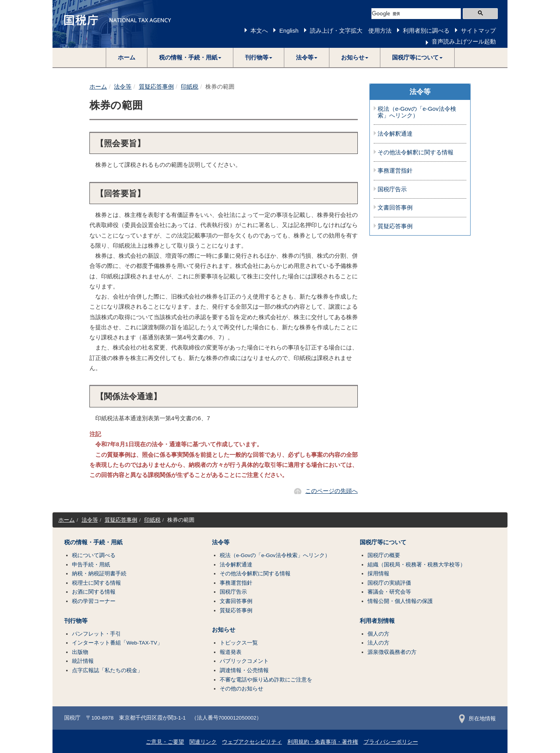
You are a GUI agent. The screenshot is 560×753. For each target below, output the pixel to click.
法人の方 (378, 643)
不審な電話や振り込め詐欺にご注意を (266, 680)
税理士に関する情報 (96, 583)
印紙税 (190, 86)
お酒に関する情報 (94, 592)
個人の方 (378, 634)
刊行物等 (76, 621)
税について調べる (94, 555)
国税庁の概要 (384, 555)
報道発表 (231, 652)
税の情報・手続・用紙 (93, 542)
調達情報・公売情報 (244, 670)
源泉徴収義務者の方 (392, 652)
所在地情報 (477, 719)
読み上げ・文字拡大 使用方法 (351, 31)
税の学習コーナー (94, 601)
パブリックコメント (244, 661)
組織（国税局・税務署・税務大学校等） (416, 565)
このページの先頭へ (332, 491)
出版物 (80, 652)
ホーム (127, 57)
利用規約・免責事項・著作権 (323, 742)
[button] (190, 58)
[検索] (416, 14)
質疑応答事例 (156, 86)
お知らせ (224, 630)
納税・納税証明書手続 (99, 574)
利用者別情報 (377, 621)
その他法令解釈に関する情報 (416, 152)
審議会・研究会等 (389, 592)
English (289, 31)
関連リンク (203, 742)
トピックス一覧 (239, 643)
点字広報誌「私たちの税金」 (107, 670)
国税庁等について (383, 542)
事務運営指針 (395, 171)
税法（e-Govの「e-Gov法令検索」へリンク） (417, 112)
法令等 (123, 86)
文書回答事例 (395, 208)
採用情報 (378, 574)
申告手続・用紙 (91, 565)
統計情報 (83, 661)
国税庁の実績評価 (389, 583)
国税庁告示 (392, 189)
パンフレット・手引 (96, 634)
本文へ (259, 31)
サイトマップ (478, 31)
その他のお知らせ (241, 689)
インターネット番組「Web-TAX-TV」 (117, 643)
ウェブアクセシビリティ (252, 742)
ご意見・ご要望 (165, 742)
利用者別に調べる (426, 31)
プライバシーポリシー (391, 742)
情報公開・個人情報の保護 (400, 601)
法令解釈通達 (395, 134)
